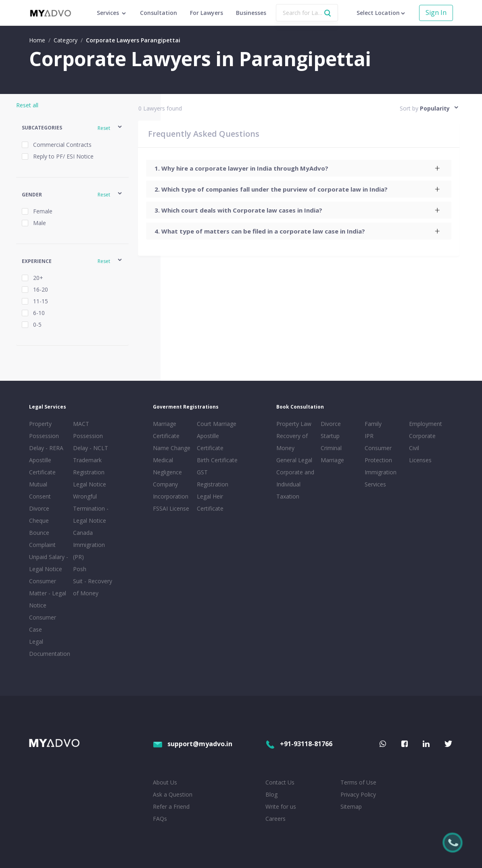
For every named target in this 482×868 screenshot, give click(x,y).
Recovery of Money (292, 442)
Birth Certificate (217, 460)
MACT (81, 424)
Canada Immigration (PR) (89, 545)
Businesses (251, 13)
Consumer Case (43, 623)
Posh (80, 569)
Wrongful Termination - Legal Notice (91, 508)
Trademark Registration (89, 466)
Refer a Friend (171, 806)
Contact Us (280, 782)
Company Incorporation (171, 490)
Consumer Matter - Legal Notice (48, 593)
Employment (426, 424)
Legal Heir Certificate (210, 502)
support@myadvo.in (193, 744)
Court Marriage (217, 424)
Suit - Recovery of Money (93, 587)
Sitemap (351, 806)
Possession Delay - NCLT (91, 442)
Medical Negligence (167, 466)
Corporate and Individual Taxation (295, 484)
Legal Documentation (49, 648)
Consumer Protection (378, 454)
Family (373, 424)
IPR (369, 436)
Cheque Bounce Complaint (42, 533)
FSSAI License (171, 508)
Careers (275, 819)
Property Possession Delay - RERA (46, 436)
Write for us (281, 806)
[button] (72, 128)
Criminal (331, 448)
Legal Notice (90, 484)
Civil (414, 448)
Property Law (294, 424)
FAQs (160, 819)
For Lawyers (207, 13)
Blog (271, 794)
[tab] (299, 168)
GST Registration (213, 478)
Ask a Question (173, 794)
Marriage (332, 460)
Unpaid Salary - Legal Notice (49, 563)
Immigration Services (381, 478)
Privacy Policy (358, 794)
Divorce (331, 424)
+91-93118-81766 (299, 744)
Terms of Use (358, 782)
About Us (165, 782)
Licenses (420, 460)
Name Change (172, 448)
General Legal (294, 460)
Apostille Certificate (42, 466)
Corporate (422, 436)
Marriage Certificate (166, 430)
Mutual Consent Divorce (40, 496)
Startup (330, 436)
